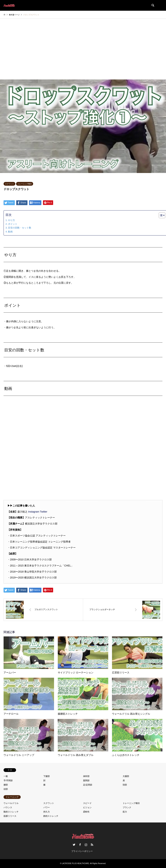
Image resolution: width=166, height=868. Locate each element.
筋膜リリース (10, 816)
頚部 (125, 785)
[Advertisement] (83, 53)
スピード (87, 803)
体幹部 (86, 776)
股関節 (86, 781)
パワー (47, 807)
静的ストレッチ (51, 816)
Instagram (34, 512)
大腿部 (126, 776)
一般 (6, 776)
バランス (8, 807)
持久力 (47, 812)
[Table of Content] (162, 215)
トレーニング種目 (25, 184)
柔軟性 (86, 812)
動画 (10, 232)
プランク (127, 807)
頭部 (6, 789)
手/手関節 (8, 781)
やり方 (12, 220)
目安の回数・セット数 (20, 228)
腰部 (6, 785)
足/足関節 (88, 785)
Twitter (44, 512)
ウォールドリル (11, 803)
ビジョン (87, 807)
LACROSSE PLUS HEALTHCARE (75, 863)
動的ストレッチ (11, 812)
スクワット (9, 184)
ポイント (13, 224)
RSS (92, 845)
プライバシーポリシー (82, 851)
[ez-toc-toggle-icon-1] (160, 215)
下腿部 (47, 776)
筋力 (125, 812)
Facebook (80, 845)
